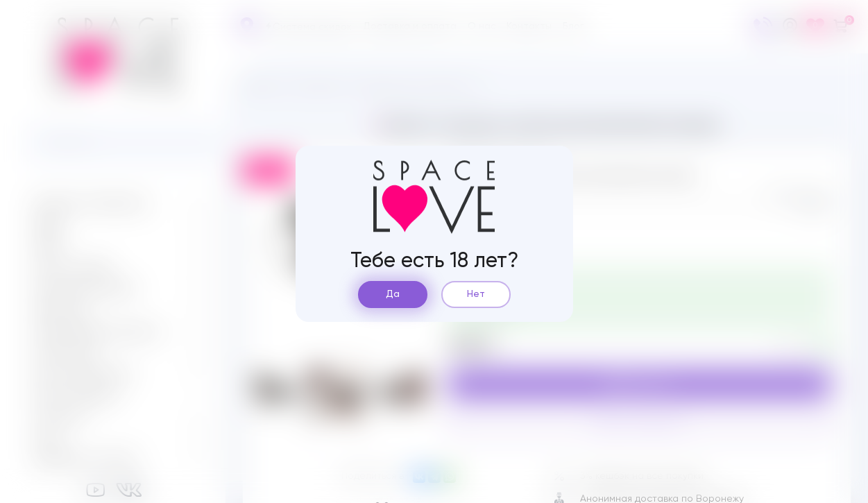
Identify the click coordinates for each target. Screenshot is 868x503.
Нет (476, 294)
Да (393, 294)
